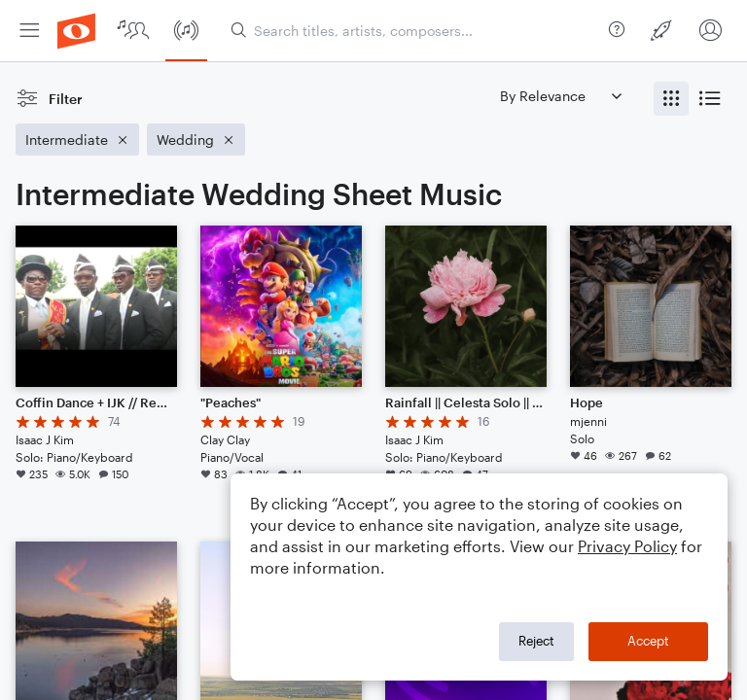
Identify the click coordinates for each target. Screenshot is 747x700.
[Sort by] (560, 96)
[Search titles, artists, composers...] (416, 31)
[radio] (671, 99)
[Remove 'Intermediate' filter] (77, 140)
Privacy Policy (627, 546)
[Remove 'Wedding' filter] (196, 140)
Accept (648, 641)
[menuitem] (29, 31)
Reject (536, 641)
